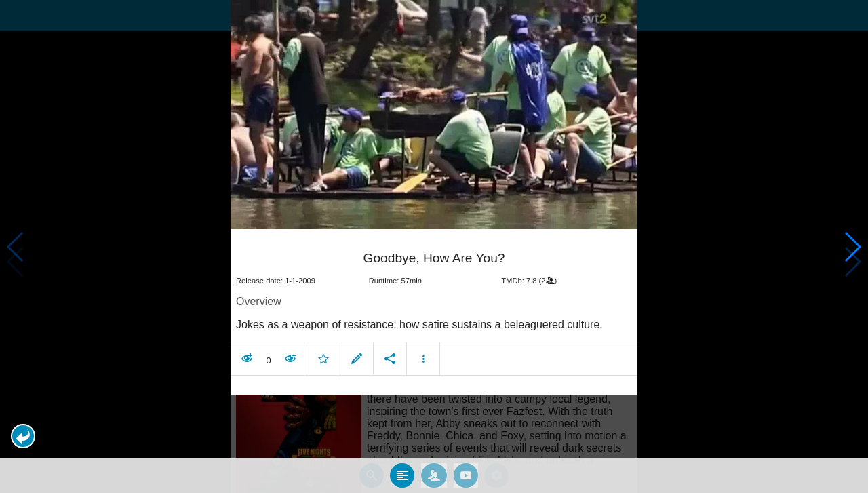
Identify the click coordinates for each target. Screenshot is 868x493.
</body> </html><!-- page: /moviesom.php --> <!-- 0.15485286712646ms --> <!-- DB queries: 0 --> (434, 246)
